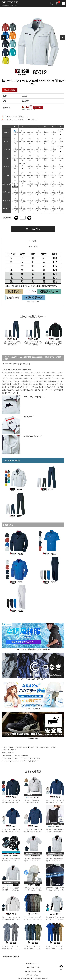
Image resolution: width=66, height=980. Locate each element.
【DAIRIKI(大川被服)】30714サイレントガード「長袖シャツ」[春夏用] (55, 919)
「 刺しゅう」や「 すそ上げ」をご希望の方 (21, 119)
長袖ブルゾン (10, 753)
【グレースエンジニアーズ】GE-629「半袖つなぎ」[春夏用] (55, 948)
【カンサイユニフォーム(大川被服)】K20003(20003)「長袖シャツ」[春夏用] (33, 832)
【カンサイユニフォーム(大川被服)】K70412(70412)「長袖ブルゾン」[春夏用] (11, 919)
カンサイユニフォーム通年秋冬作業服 (46, 747)
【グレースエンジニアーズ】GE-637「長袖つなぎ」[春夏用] (33, 948)
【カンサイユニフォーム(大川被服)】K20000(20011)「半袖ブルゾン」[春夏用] (11, 832)
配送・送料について (33, 967)
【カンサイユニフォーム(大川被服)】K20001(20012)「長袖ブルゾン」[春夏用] (55, 802)
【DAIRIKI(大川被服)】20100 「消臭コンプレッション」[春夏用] (55, 890)
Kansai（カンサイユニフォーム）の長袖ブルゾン (27, 758)
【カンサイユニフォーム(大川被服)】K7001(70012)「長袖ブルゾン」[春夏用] (11, 802)
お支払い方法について (33, 964)
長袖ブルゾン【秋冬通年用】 (22, 756)
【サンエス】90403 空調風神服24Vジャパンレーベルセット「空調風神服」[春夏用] (11, 861)
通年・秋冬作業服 (11, 750)
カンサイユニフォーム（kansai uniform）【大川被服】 (20, 747)
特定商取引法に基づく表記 (33, 971)
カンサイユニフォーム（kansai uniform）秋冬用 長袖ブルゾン (23, 761)
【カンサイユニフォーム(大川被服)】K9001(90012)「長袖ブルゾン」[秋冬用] (54, 343)
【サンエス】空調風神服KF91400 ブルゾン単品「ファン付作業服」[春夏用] (33, 802)
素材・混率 (33, 246)
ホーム (3, 747)
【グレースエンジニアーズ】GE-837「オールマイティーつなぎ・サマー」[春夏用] (33, 919)
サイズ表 (33, 241)
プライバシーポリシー (33, 975)
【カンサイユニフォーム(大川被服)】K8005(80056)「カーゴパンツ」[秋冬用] (33, 343)
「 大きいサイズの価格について (15, 117)
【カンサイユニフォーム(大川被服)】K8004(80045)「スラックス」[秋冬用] (12, 343)
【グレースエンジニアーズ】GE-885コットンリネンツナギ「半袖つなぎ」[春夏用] (11, 948)
